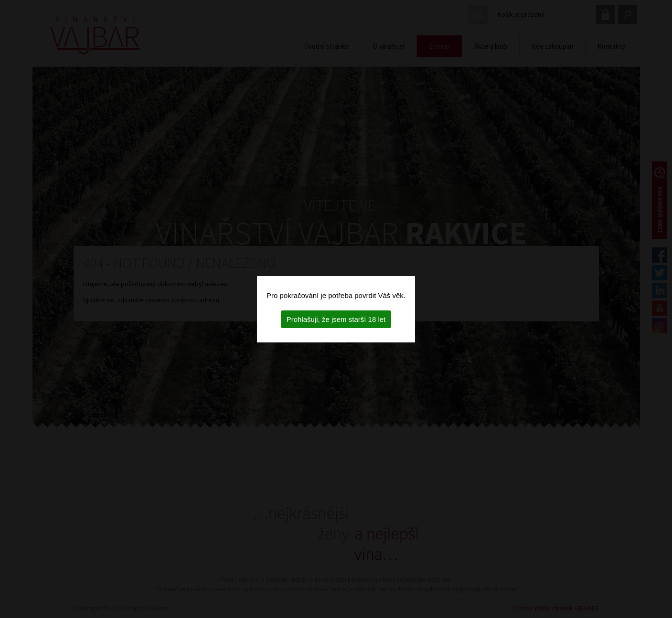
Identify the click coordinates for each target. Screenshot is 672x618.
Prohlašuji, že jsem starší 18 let (336, 319)
